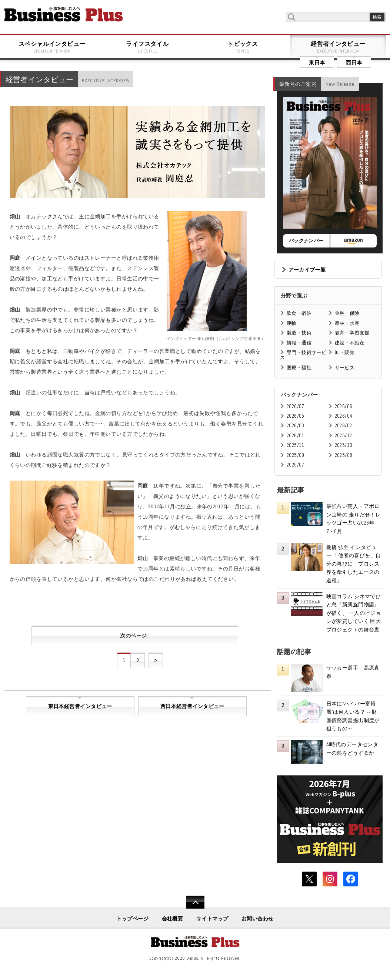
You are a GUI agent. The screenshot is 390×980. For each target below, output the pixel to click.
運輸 (292, 323)
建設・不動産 (350, 343)
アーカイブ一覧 (307, 270)
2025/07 (296, 465)
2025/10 (344, 445)
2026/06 (344, 406)
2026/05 (296, 416)
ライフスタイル (147, 47)
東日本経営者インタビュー (80, 706)
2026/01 (296, 436)
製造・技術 (299, 333)
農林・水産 (347, 323)
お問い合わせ (258, 919)
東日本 (317, 63)
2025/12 (344, 436)
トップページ (133, 919)
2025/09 (296, 455)
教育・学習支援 (352, 333)
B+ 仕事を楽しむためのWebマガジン (64, 14)
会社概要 (173, 919)
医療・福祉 (299, 368)
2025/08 (344, 455)
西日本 (354, 63)
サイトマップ (212, 919)
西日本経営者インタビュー (192, 706)
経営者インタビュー (338, 47)
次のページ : (135, 636)
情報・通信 (299, 343)
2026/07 (296, 406)
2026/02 (344, 426)
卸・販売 (345, 352)
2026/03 (296, 426)
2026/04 (344, 416)
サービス (345, 368)
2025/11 (296, 445)
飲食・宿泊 (299, 313)
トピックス (243, 47)
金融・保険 (347, 313)
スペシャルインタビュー (52, 47)
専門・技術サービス (303, 355)
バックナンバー (306, 241)
